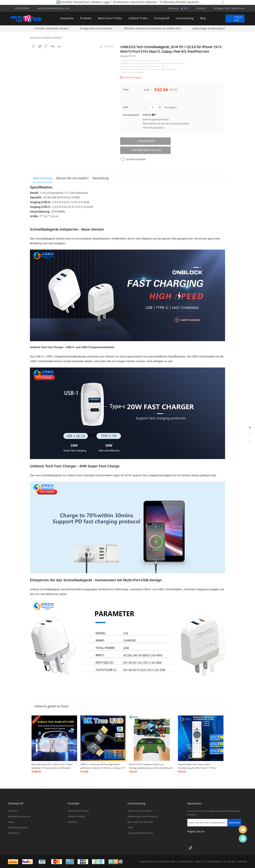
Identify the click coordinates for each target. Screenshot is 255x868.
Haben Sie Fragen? (133, 77)
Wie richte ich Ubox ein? (141, 822)
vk (53, 46)
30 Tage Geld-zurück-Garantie (96, 29)
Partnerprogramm (18, 827)
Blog (203, 19)
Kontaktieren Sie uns (19, 816)
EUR (148, 90)
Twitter (208, 841)
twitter (40, 46)
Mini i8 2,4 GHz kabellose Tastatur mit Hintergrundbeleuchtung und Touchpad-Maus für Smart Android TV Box (151, 768)
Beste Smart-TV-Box (110, 19)
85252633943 (22, 8)
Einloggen (219, 8)
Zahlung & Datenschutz (140, 833)
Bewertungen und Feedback (143, 816)
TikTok (191, 848)
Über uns (13, 811)
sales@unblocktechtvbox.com (53, 8)
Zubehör (57, 38)
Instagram (199, 841)
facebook (33, 46)
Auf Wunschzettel (136, 159)
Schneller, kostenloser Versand (52, 29)
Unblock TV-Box (138, 19)
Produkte (86, 19)
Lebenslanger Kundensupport (209, 29)
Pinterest (217, 841)
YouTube (226, 841)
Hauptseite (67, 19)
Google (235, 841)
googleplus (46, 46)
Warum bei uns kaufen (140, 811)
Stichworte (14, 833)
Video (11, 822)
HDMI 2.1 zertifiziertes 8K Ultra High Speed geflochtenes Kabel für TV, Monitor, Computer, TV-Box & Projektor (103, 768)
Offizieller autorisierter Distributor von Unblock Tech (152, 29)
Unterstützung (185, 19)
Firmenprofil (162, 19)
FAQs (130, 827)
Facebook (191, 841)
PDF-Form (109, 46)
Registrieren (238, 8)
